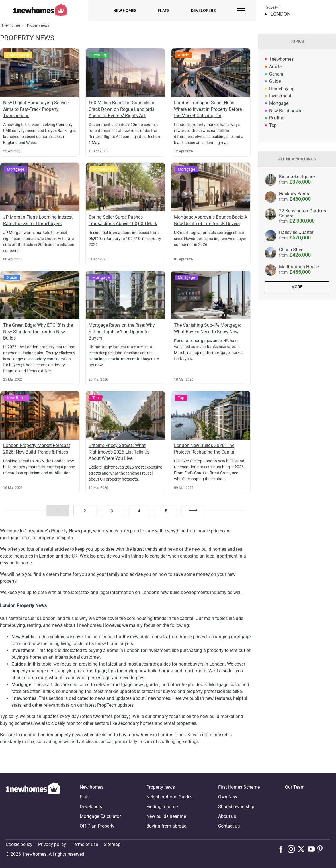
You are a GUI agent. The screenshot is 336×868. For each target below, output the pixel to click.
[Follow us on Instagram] (293, 849)
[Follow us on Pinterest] (322, 849)
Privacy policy (52, 844)
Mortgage (279, 103)
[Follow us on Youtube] (313, 849)
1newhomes (281, 59)
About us (227, 816)
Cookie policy (19, 844)
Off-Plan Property (97, 826)
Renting (277, 118)
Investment (280, 96)
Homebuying (282, 89)
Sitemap (112, 844)
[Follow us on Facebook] (282, 849)
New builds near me (166, 816)
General (277, 74)
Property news (161, 787)
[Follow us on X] (303, 849)
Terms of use (85, 844)
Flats (164, 11)
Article (275, 67)
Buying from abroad (166, 826)
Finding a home (162, 807)
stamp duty (35, 678)
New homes (125, 11)
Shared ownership (236, 807)
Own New (228, 797)
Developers (203, 11)
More (297, 287)
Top (273, 125)
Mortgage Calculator (100, 816)
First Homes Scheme (239, 787)
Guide (275, 81)
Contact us (229, 826)
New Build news (285, 111)
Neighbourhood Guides (169, 797)
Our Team (295, 787)
